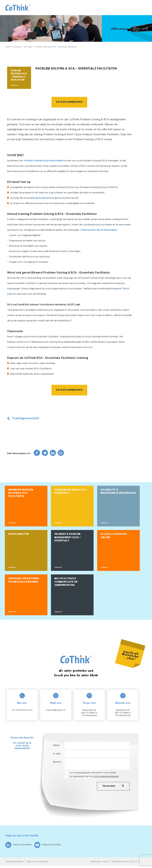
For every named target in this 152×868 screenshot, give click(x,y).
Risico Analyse (19, 534)
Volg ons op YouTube (47, 845)
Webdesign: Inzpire (99, 862)
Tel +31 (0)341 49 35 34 (22, 710)
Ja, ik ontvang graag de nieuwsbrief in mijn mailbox (93, 773)
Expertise (17, 47)
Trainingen (28, 47)
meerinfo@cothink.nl (56, 710)
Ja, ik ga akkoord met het (94, 777)
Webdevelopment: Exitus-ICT (125, 862)
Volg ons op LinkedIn (19, 845)
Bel (125, 289)
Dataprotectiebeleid (14, 862)
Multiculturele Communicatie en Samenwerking (66, 582)
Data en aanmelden (69, 102)
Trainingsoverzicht (23, 419)
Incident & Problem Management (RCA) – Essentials (68, 537)
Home (8, 47)
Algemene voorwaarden (37, 862)
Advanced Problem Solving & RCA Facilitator (21, 493)
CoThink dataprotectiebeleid (106, 777)
